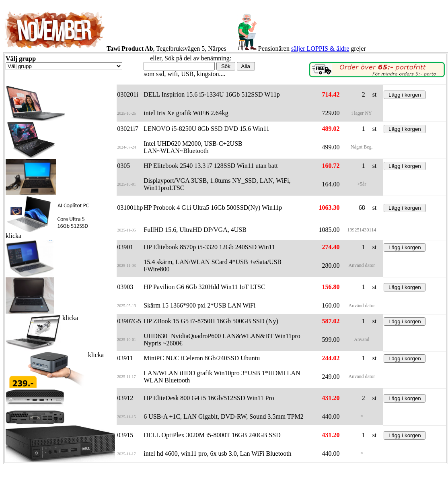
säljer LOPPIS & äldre (320, 49)
